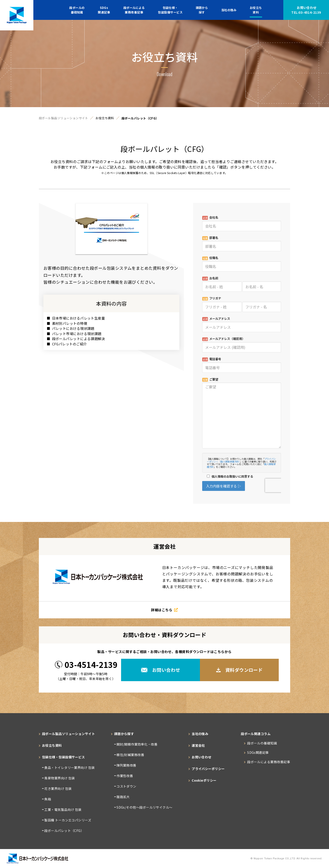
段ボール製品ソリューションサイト (63, 118)
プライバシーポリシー (208, 769)
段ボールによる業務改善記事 (134, 10)
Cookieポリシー (204, 780)
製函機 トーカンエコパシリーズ (67, 820)
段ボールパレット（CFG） (64, 831)
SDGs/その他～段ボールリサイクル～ (144, 807)
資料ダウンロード (239, 670)
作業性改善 (125, 776)
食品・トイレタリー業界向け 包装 (69, 767)
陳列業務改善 (126, 765)
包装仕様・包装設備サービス (170, 10)
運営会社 (198, 745)
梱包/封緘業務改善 (130, 755)
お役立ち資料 (256, 10)
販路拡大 (123, 797)
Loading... (242, 353)
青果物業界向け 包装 (59, 778)
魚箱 (47, 799)
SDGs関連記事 (104, 10)
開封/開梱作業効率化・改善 (137, 744)
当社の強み (229, 10)
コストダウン (126, 786)
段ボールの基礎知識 (77, 10)
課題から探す (202, 10)
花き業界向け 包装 (58, 789)
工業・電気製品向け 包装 (63, 810)
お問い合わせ (306, 10)
